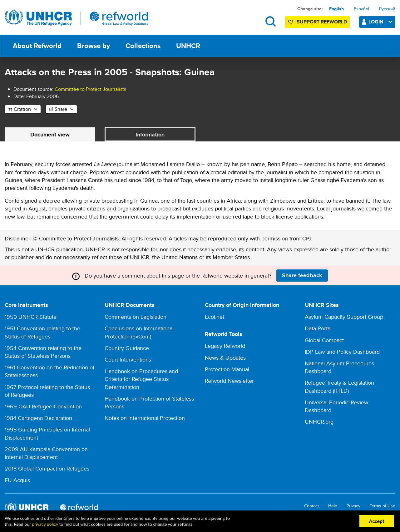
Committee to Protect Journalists (90, 89)
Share (61, 109)
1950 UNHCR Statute (31, 317)
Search (271, 21)
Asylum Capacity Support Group (344, 317)
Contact (311, 506)
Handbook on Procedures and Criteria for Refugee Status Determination (141, 379)
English (336, 9)
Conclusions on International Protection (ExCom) (139, 332)
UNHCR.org (319, 422)
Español (361, 9)
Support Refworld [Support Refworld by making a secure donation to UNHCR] (322, 22)
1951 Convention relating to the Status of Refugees (42, 332)
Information (150, 135)
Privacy (353, 506)
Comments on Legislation (136, 317)
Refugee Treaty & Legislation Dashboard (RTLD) (339, 387)
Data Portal (318, 329)
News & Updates (225, 358)
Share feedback (302, 276)
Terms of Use (383, 506)
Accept (377, 521)
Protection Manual (227, 369)
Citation (22, 109)
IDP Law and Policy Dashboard (342, 352)
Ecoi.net (215, 317)
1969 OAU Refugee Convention (43, 407)
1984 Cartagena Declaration (38, 418)
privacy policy (45, 524)
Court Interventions (128, 360)
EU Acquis (17, 480)
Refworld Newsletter (229, 381)
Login (382, 22)
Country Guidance (127, 348)
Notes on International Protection (145, 418)
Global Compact (324, 340)
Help (333, 506)
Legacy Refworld (225, 346)
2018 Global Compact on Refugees (47, 469)
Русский (387, 9)
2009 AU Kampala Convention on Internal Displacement (46, 453)
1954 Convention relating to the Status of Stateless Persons (43, 352)
